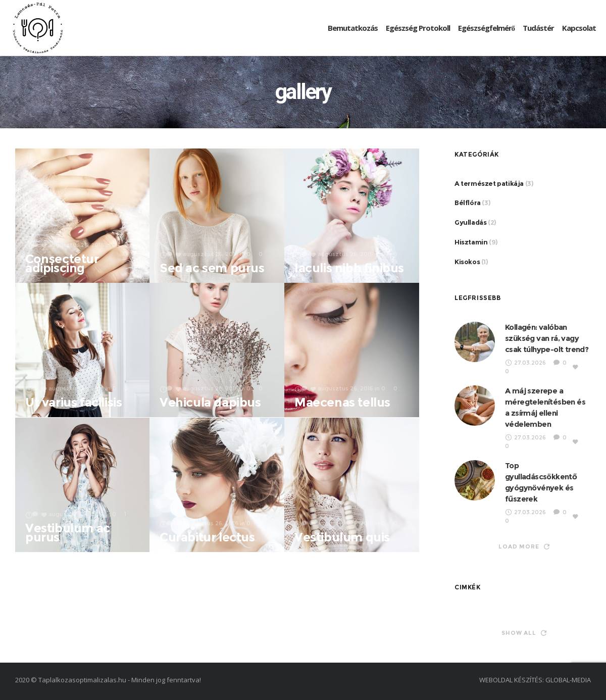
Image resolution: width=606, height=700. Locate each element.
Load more (524, 546)
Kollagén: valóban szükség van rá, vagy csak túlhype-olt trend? (547, 338)
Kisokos (467, 262)
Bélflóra (468, 203)
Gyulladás (470, 222)
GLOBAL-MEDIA (568, 680)
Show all (524, 633)
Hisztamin (471, 242)
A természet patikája (489, 183)
